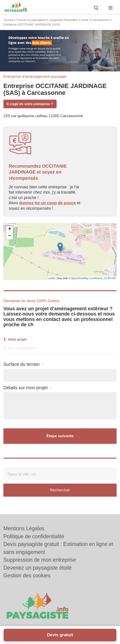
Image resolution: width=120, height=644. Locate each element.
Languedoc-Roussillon (64, 20)
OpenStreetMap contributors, (87, 278)
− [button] (10, 236)
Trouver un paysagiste (31, 20)
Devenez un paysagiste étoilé (37, 568)
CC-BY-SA (110, 278)
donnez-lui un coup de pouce (48, 203)
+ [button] (10, 229)
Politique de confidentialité (34, 536)
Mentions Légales (24, 528)
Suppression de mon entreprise (40, 560)
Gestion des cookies (27, 576)
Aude (85, 20)
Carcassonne (100, 20)
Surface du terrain (23, 364)
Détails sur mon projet (27, 388)
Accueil (8, 20)
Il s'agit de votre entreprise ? (30, 104)
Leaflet (51, 278)
